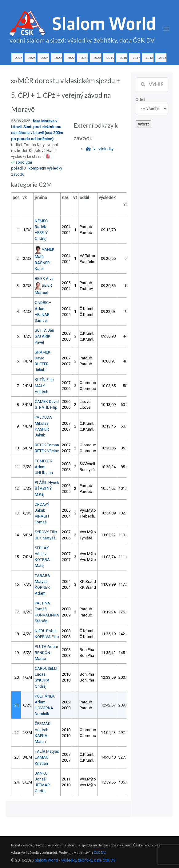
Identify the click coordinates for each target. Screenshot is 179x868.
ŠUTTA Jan (44, 330)
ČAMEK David (47, 401)
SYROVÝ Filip (46, 532)
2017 (137, 58)
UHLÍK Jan (44, 473)
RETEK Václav (47, 451)
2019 (110, 58)
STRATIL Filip (46, 407)
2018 (123, 58)
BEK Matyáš (45, 538)
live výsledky (100, 149)
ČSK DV (99, 853)
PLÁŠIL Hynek (47, 483)
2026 (19, 58)
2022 (71, 58)
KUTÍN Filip (44, 380)
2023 (58, 58)
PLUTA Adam (46, 647)
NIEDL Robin (46, 631)
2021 (84, 58)
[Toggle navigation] (166, 29)
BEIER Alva (44, 278)
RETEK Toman (47, 445)
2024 (45, 58)
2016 (149, 58)
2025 (32, 58)
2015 (163, 58)
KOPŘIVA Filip (47, 637)
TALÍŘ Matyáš (47, 751)
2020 (97, 58)
